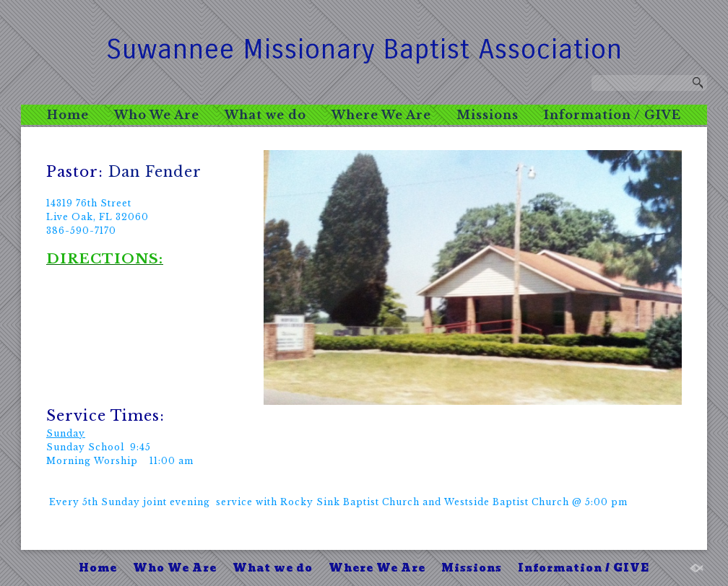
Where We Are (381, 115)
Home (68, 115)
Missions (487, 115)
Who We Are (157, 115)
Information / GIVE (612, 115)
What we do (265, 115)
